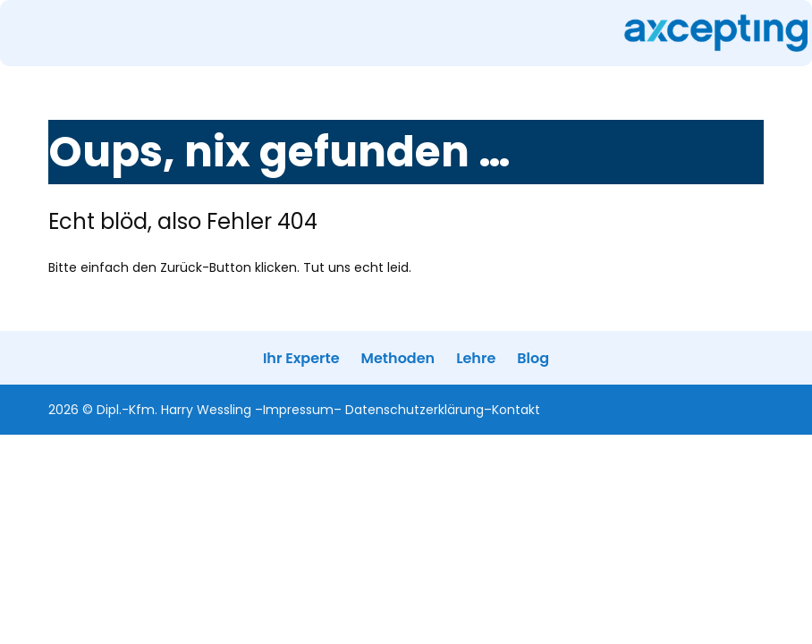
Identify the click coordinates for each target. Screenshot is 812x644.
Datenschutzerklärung (414, 410)
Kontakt (516, 410)
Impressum (298, 410)
